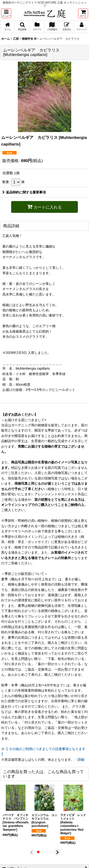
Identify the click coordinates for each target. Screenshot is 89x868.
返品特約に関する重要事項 (24, 192)
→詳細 (79, 760)
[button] (6, 13)
